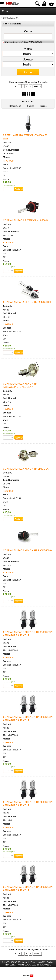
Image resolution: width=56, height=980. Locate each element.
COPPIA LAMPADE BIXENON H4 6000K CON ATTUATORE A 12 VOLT (28, 804)
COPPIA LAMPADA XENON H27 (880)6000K (27, 302)
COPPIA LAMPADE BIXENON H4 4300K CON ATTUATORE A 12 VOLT (28, 634)
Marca (28, 48)
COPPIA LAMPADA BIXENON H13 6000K (26, 220)
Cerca (28, 31)
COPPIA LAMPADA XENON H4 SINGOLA (26, 469)
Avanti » (37, 86)
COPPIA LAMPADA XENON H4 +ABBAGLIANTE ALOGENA (20, 385)
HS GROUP (8, 161)
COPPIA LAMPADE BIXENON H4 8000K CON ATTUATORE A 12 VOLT (28, 889)
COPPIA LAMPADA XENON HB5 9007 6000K (28, 550)
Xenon (6, 11)
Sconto (28, 59)
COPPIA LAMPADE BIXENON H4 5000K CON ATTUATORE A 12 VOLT (28, 719)
